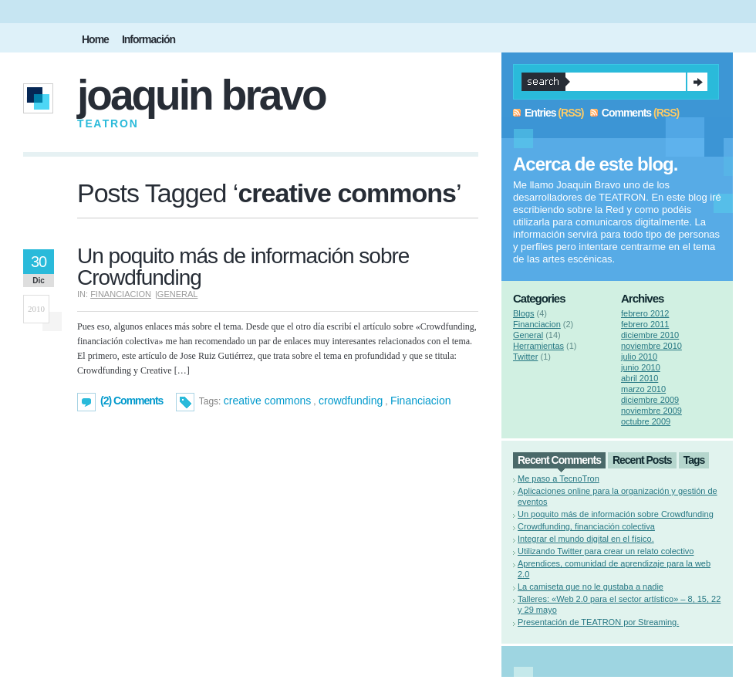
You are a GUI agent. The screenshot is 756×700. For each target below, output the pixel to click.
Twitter (525, 357)
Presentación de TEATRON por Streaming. (598, 622)
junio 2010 (641, 367)
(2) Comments (132, 401)
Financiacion (121, 294)
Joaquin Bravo (201, 95)
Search (697, 82)
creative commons (268, 401)
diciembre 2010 (650, 335)
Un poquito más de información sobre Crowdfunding (243, 267)
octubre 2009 (646, 421)
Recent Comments (559, 460)
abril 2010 (640, 378)
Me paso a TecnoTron (559, 479)
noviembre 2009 (651, 411)
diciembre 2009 (650, 400)
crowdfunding (351, 401)
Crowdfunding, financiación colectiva (586, 526)
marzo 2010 (643, 389)
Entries (540, 113)
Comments (626, 113)
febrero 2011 (645, 324)
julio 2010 (639, 357)
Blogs (524, 313)
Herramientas (538, 346)
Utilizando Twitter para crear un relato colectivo (606, 551)
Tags (694, 460)
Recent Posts (642, 460)
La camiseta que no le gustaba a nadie (591, 587)
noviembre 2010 (651, 346)
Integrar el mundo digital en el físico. (586, 539)
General (178, 294)
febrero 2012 (645, 313)
